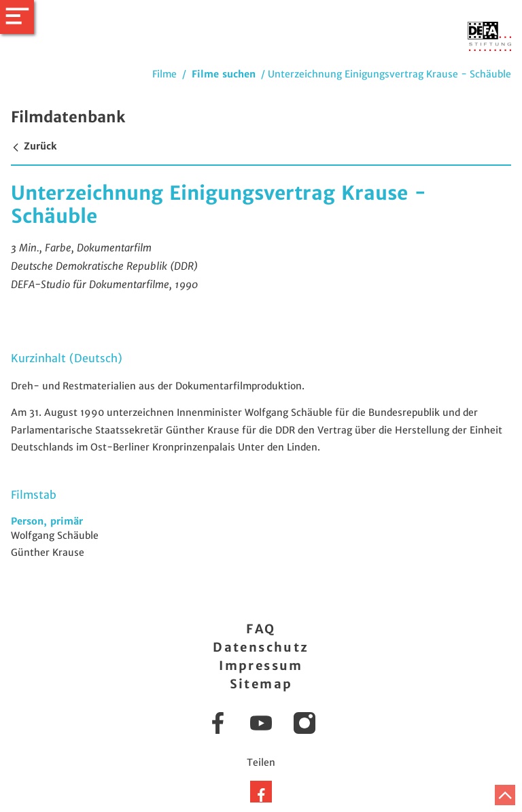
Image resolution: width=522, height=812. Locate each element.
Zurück (34, 146)
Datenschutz (261, 647)
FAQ (261, 629)
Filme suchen (224, 74)
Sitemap (261, 684)
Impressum (261, 666)
